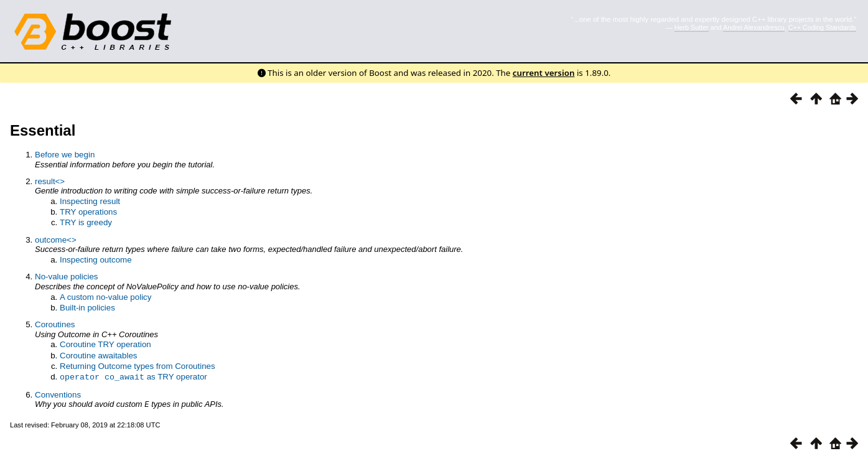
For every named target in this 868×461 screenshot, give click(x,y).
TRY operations (88, 212)
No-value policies (67, 277)
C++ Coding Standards (822, 27)
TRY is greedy (86, 222)
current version (544, 73)
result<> (50, 181)
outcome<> (56, 240)
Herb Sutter (692, 27)
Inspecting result (90, 201)
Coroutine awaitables (98, 356)
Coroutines (55, 324)
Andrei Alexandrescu (754, 27)
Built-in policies (87, 308)
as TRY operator (133, 377)
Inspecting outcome (96, 260)
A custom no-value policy (105, 297)
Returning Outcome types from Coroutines (138, 366)
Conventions (58, 394)
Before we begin (65, 155)
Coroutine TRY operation (105, 344)
